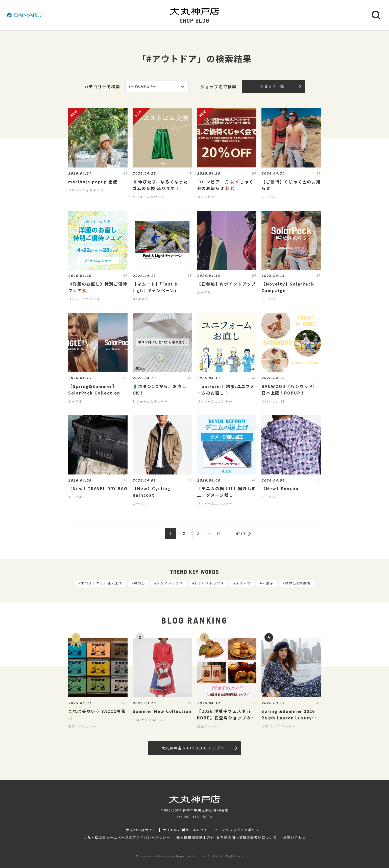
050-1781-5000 (198, 817)
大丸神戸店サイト (141, 830)
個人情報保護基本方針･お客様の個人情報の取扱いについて (227, 837)
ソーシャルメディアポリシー (238, 830)
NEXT (244, 534)
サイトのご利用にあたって (185, 830)
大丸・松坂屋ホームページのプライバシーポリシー (127, 837)
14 (219, 533)
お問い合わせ (295, 837)
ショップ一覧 (281, 86)
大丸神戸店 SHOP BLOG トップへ (199, 748)
